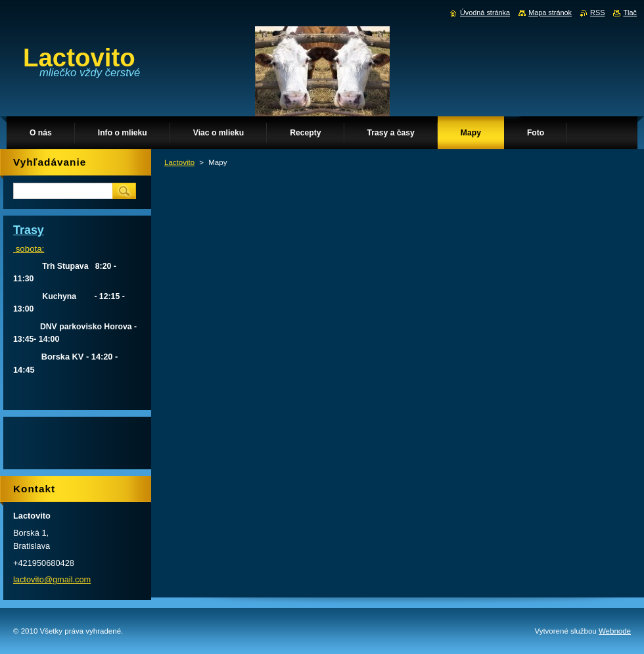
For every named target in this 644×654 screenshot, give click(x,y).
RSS (597, 12)
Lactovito (179, 162)
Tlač (630, 12)
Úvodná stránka (485, 12)
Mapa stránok (550, 12)
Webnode (615, 631)
